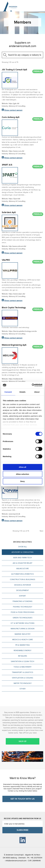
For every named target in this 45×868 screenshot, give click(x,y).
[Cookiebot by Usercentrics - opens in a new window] (32, 385)
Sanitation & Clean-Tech (22, 661)
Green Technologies (23, 618)
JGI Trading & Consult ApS (14, 70)
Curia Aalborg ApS (11, 117)
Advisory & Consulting (22, 552)
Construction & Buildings (23, 579)
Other (22, 689)
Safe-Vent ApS (9, 212)
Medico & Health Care (23, 640)
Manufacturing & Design (23, 629)
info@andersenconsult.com (16, 861)
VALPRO (6, 260)
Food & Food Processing (23, 612)
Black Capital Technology (14, 308)
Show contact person (13, 110)
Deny (22, 481)
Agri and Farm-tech (22, 558)
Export (22, 596)
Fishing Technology (23, 607)
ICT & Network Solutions (23, 623)
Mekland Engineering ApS (14, 345)
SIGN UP (22, 741)
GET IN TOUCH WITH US (22, 799)
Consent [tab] (8, 392)
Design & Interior (22, 585)
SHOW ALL (23, 547)
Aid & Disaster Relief (22, 563)
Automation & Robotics (22, 574)
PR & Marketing (23, 645)
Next (41, 531)
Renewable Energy (22, 650)
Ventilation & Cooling (22, 678)
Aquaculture (23, 569)
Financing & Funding (22, 601)
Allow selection (22, 474)
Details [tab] (23, 392)
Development (23, 590)
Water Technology (23, 683)
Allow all (22, 467)
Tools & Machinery (22, 667)
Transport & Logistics (22, 672)
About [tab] (37, 392)
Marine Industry (23, 634)
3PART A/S (7, 165)
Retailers (23, 656)
